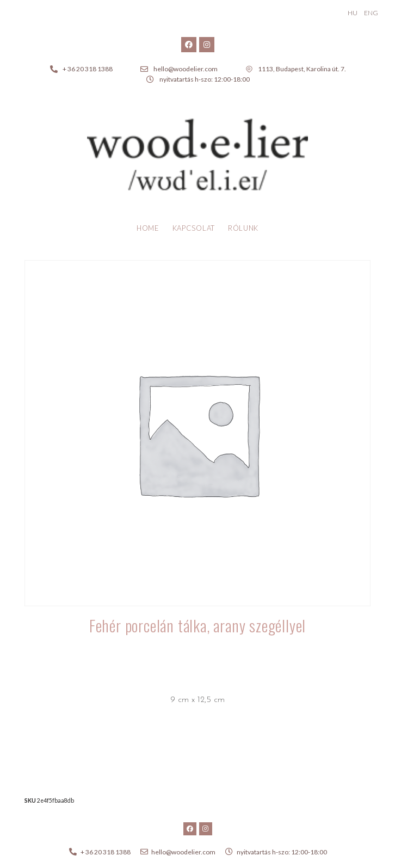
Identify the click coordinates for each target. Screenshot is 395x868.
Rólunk (243, 228)
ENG (371, 13)
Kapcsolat (194, 228)
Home (148, 228)
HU (353, 13)
